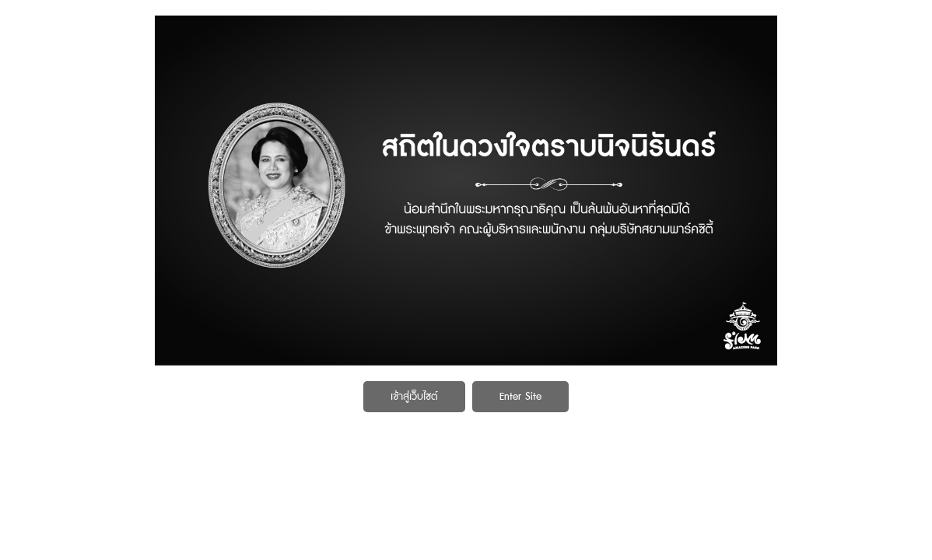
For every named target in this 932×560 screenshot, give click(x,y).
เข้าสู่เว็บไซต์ (414, 397)
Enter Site (520, 397)
